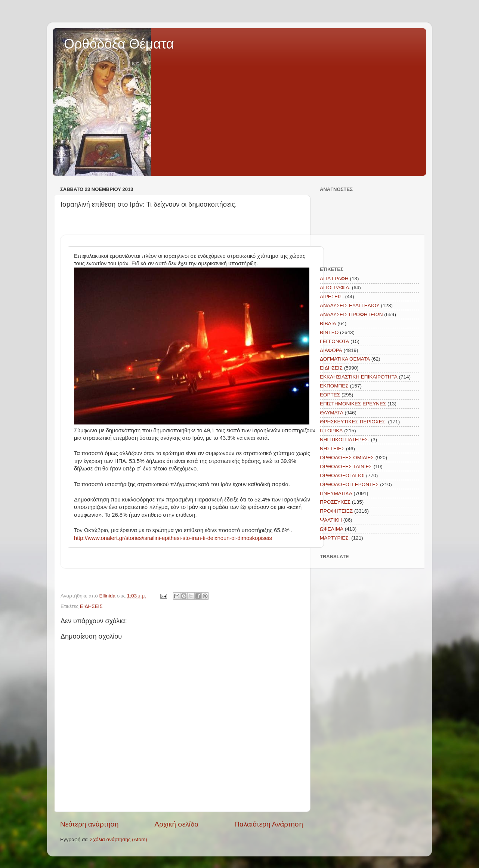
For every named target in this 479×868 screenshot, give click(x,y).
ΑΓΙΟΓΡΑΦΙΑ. (335, 288)
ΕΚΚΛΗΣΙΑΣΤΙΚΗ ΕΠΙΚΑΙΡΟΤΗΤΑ (359, 377)
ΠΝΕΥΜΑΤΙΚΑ (336, 493)
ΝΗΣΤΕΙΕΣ (332, 449)
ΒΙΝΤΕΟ (329, 332)
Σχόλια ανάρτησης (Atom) (119, 839)
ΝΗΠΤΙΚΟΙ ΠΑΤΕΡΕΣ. (345, 440)
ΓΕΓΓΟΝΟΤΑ (334, 341)
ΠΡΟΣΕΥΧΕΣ (335, 502)
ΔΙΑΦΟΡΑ (331, 350)
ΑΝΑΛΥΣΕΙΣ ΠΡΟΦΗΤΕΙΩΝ (351, 314)
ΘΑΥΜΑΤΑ (332, 413)
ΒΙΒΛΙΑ (328, 323)
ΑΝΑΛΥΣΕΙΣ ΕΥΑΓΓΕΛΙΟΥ (350, 305)
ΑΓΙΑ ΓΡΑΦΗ (334, 279)
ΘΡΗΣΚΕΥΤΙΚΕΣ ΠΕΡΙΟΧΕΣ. (353, 422)
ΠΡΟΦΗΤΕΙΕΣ (336, 511)
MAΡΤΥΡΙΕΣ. (335, 538)
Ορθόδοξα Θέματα (119, 44)
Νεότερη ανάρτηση (89, 824)
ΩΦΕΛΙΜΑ (332, 529)
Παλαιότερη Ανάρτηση (269, 824)
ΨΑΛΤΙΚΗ (331, 520)
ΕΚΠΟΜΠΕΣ (334, 386)
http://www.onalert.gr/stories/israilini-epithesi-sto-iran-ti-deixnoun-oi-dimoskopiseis (173, 538)
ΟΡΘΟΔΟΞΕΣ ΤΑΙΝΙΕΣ (346, 467)
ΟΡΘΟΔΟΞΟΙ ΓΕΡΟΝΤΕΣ (349, 484)
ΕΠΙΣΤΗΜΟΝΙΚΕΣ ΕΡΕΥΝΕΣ (353, 404)
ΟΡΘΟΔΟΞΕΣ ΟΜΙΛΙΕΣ (347, 458)
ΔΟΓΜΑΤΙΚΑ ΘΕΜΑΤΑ (345, 359)
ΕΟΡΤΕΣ (330, 395)
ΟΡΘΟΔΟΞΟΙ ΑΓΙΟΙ (342, 475)
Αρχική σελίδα (177, 824)
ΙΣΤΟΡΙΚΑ (331, 431)
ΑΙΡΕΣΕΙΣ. (332, 296)
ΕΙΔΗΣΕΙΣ (91, 606)
